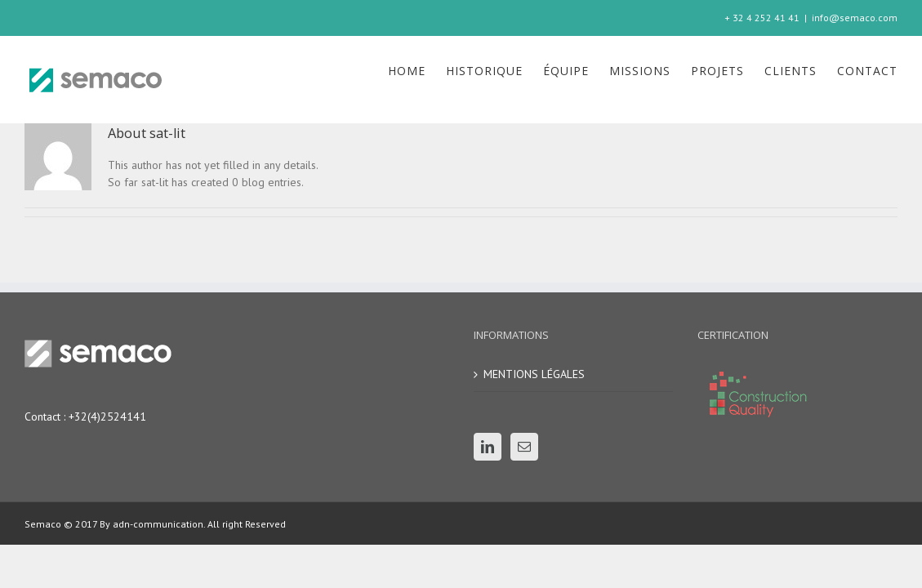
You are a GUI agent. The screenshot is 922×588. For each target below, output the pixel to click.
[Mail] (524, 447)
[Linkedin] (488, 447)
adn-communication (157, 524)
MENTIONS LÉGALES (534, 374)
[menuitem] (327, 71)
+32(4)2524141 (107, 416)
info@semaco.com (855, 18)
